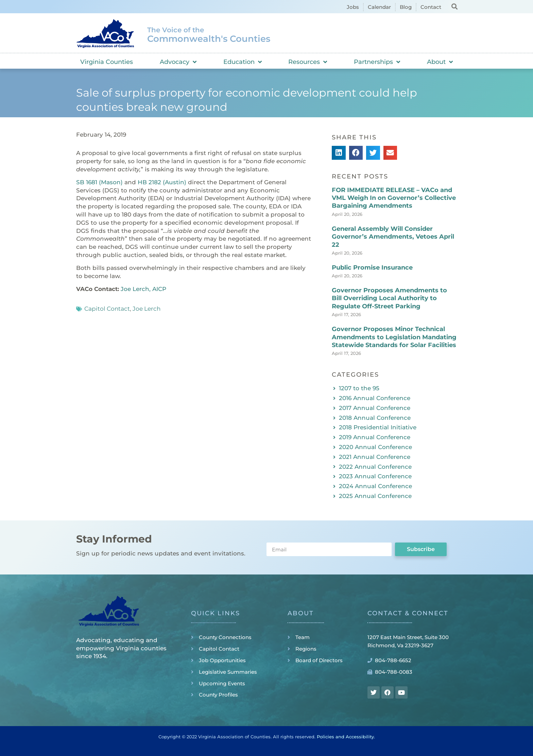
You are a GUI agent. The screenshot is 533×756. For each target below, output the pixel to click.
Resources (308, 62)
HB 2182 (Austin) (162, 182)
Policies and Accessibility (345, 737)
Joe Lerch (147, 309)
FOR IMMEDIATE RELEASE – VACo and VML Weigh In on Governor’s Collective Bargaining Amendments (394, 198)
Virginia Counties (107, 62)
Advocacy (178, 62)
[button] (454, 6)
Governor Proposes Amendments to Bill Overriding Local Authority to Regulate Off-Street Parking (389, 298)
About (440, 62)
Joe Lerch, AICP (143, 289)
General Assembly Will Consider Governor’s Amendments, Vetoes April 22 (393, 237)
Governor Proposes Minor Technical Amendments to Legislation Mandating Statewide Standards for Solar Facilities (394, 337)
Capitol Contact (107, 309)
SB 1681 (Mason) (99, 182)
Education (243, 62)
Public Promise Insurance (372, 268)
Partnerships (377, 62)
